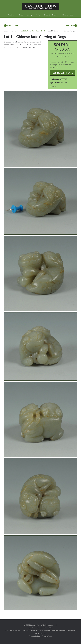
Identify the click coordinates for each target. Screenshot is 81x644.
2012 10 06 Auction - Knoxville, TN (33, 31)
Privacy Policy (34, 636)
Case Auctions (40, 6)
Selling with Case (62, 73)
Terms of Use (47, 636)
